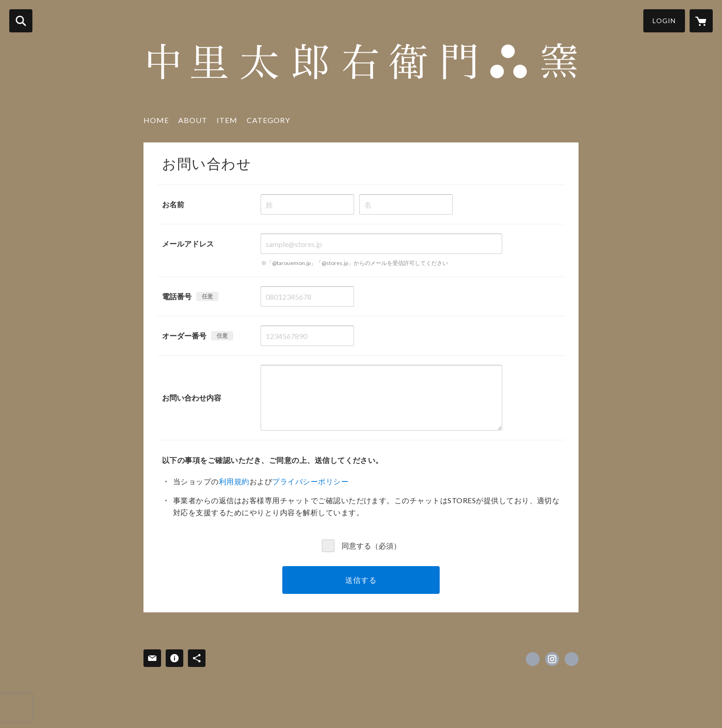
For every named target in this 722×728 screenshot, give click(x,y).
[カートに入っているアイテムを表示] (701, 21)
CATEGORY (268, 120)
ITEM (227, 120)
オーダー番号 (184, 336)
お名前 (173, 204)
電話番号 (177, 296)
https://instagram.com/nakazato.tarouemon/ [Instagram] (552, 659)
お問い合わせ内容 (192, 398)
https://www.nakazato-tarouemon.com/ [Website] (572, 659)
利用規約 (234, 481)
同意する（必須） (371, 545)
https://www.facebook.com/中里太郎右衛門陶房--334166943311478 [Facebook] (533, 659)
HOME (156, 120)
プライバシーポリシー (310, 481)
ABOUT (193, 120)
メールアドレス (188, 244)
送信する (361, 580)
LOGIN (664, 21)
